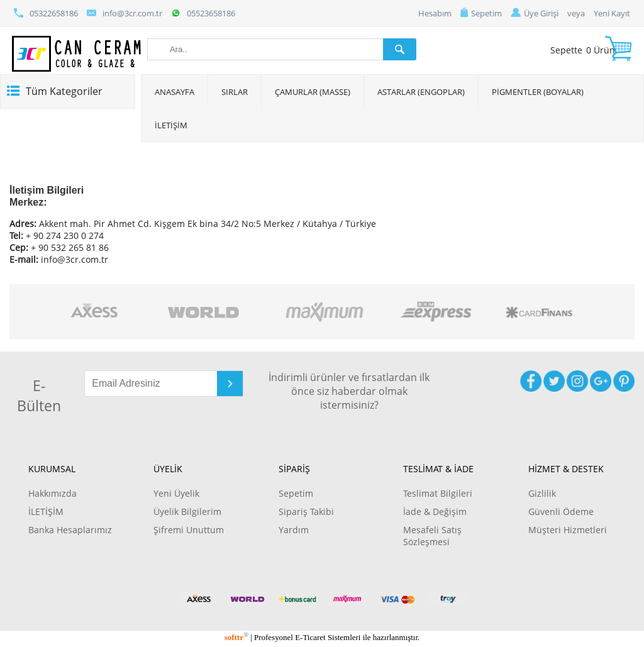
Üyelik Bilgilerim (187, 512)
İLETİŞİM (171, 125)
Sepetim (481, 13)
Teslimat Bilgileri (438, 493)
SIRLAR (235, 92)
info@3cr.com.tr (125, 13)
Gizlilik (542, 493)
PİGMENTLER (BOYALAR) (538, 92)
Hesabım (435, 13)
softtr (236, 637)
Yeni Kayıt (612, 13)
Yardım (294, 530)
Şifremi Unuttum (189, 530)
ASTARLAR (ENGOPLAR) (421, 92)
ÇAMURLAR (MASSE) (313, 92)
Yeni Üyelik (176, 493)
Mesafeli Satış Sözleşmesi (432, 536)
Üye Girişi (535, 13)
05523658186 (203, 13)
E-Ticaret (310, 637)
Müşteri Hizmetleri (568, 530)
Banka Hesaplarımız (70, 530)
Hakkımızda (53, 493)
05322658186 (46, 13)
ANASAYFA (175, 92)
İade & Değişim (435, 512)
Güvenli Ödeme (561, 512)
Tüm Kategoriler (64, 91)
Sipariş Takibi (306, 512)
